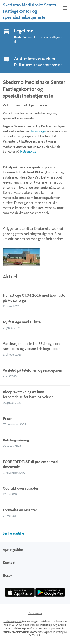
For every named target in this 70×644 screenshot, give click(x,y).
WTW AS (17, 625)
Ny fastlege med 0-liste (22, 322)
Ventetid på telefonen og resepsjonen (32, 370)
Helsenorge (38, 131)
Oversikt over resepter (21, 488)
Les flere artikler (14, 533)
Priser (7, 419)
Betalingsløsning (16, 440)
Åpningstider (13, 550)
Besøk (8, 575)
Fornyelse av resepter (20, 510)
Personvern (35, 613)
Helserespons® (13, 621)
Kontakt (9, 563)
